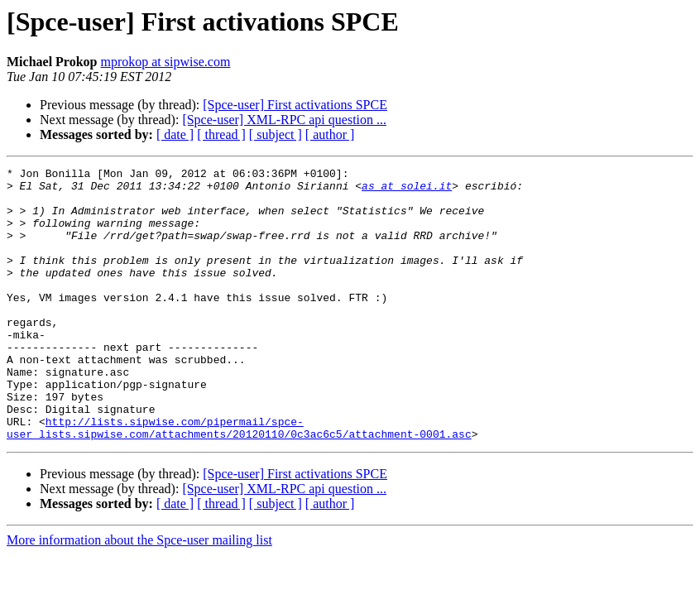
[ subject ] (276, 134)
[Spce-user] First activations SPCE (295, 105)
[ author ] (330, 134)
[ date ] (175, 134)
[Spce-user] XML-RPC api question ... (284, 120)
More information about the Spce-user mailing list (139, 595)
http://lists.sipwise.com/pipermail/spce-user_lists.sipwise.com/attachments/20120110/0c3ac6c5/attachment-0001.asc (239, 481)
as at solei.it (407, 190)
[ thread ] (221, 134)
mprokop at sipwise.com (165, 62)
